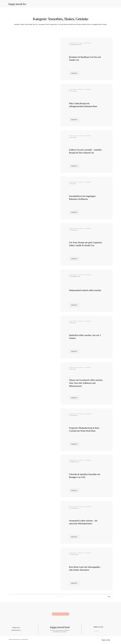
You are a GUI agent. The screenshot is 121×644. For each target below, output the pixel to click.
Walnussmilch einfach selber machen (85, 290)
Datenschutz (16, 630)
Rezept (74, 73)
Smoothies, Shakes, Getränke (80, 43)
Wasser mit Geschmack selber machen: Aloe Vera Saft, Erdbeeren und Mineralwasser (86, 383)
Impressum (16, 628)
